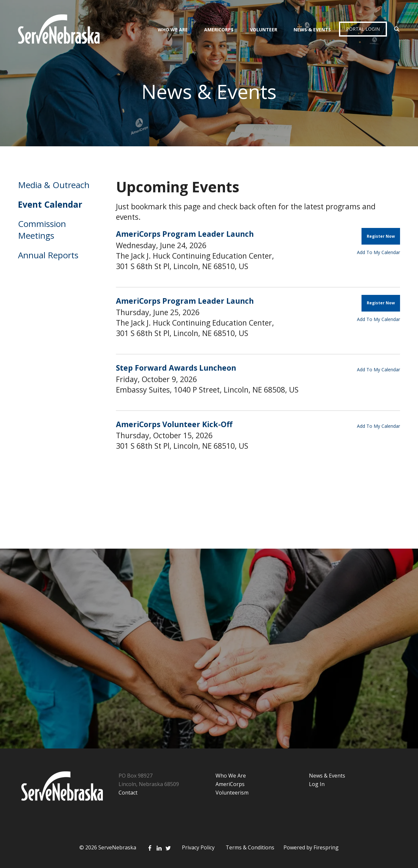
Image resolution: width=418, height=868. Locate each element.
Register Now (381, 236)
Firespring (326, 847)
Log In (317, 784)
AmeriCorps (219, 30)
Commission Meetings (42, 230)
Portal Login (363, 29)
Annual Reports (48, 255)
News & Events (312, 30)
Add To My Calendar (378, 252)
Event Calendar (50, 204)
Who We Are (173, 30)
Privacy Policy (198, 847)
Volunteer (264, 30)
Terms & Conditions (250, 847)
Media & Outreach (54, 185)
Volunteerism (232, 793)
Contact (128, 793)
